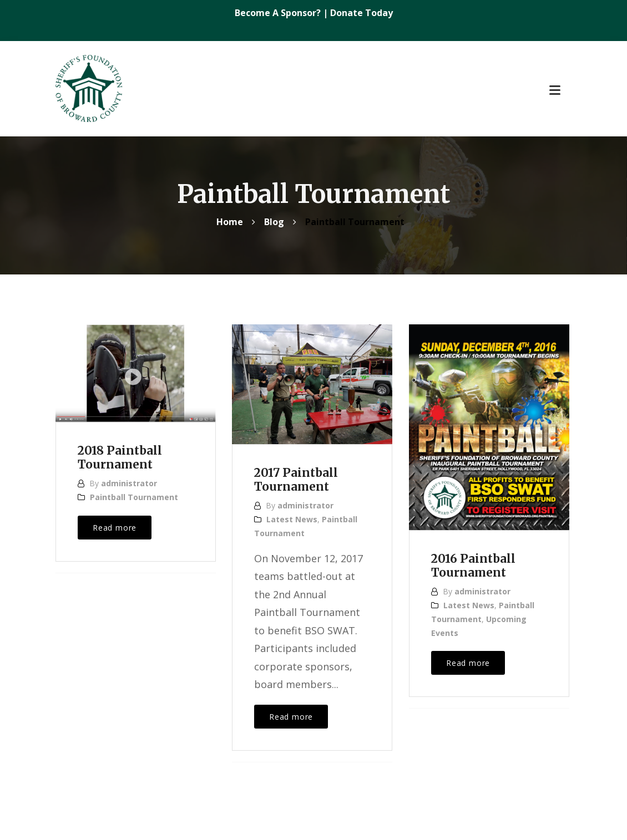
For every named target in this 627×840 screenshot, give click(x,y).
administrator (129, 483)
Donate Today (361, 13)
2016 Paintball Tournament (473, 566)
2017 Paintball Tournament (296, 480)
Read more (115, 528)
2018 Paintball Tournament (120, 458)
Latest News (292, 519)
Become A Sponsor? (279, 13)
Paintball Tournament (134, 497)
